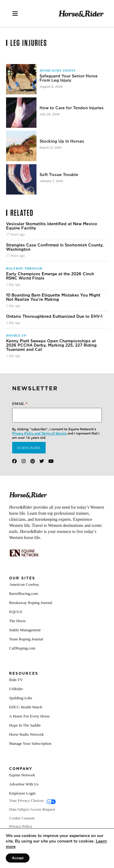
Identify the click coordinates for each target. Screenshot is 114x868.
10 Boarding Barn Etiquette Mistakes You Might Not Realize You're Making (53, 297)
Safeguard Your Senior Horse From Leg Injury (69, 78)
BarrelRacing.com (24, 593)
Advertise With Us (24, 784)
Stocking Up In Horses (62, 141)
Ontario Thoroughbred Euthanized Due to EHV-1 (54, 317)
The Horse (17, 621)
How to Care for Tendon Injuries (72, 108)
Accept (18, 858)
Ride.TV (16, 680)
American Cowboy (24, 584)
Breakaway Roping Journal (31, 603)
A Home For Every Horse (29, 716)
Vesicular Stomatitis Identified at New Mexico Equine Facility (52, 226)
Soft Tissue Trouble (59, 175)
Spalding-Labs (21, 698)
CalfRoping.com (22, 648)
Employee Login (22, 793)
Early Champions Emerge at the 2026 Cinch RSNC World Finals (50, 276)
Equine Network (22, 775)
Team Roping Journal (26, 639)
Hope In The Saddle (25, 725)
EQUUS (16, 612)
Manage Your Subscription (30, 743)
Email (20, 403)
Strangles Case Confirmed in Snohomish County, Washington (55, 247)
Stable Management (25, 630)
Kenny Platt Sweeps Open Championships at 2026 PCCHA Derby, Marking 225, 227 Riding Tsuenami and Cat (51, 345)
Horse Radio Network (26, 734)
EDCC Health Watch (26, 707)
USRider (16, 689)
